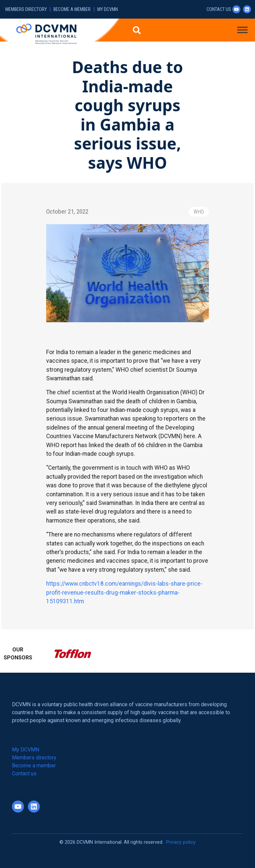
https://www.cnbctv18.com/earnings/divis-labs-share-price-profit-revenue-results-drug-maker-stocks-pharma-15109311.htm (124, 592)
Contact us (219, 9)
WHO (199, 212)
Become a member (72, 9)
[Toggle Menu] (242, 30)
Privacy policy (181, 842)
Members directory (26, 9)
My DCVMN (108, 9)
